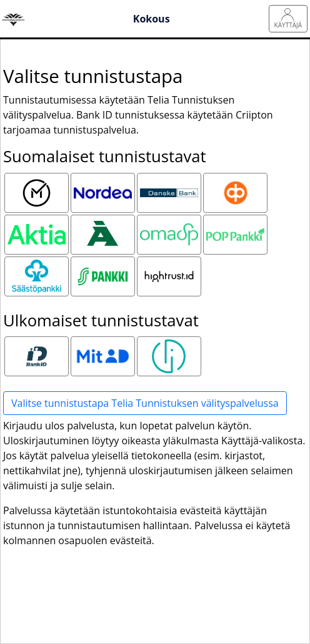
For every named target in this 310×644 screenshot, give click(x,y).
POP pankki (235, 225)
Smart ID (169, 347)
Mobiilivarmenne (38, 183)
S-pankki (103, 267)
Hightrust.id (169, 267)
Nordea (102, 183)
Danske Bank (169, 191)
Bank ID (36, 347)
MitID (102, 347)
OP (236, 183)
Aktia (37, 225)
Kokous (152, 19)
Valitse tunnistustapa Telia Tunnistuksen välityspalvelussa (145, 403)
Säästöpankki (38, 267)
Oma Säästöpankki (171, 233)
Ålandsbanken (104, 225)
